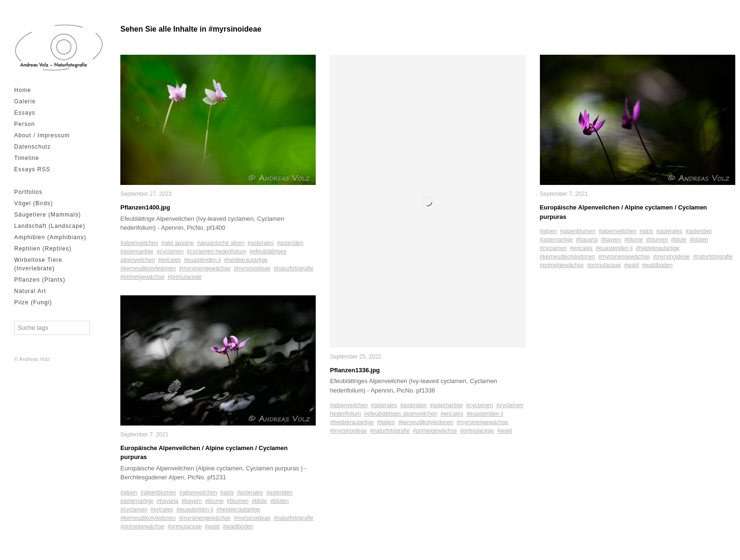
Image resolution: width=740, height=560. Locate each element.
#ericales (169, 259)
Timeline (27, 158)
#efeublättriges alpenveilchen (400, 414)
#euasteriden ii (202, 259)
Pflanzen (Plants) (40, 280)
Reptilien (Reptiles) (43, 249)
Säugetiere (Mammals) (47, 215)
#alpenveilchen (139, 242)
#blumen (238, 501)
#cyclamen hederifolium (217, 251)
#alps (227, 492)
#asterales (261, 242)
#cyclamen (170, 251)
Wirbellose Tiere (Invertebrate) (38, 264)
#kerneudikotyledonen (148, 268)
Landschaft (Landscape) (50, 226)
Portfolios (28, 192)
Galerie (25, 101)
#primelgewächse (142, 276)
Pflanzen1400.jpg (145, 207)
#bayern (191, 501)
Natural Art (30, 291)
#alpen (129, 492)
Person (25, 124)
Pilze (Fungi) (33, 302)
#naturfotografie (294, 268)
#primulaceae (185, 276)
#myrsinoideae (252, 268)
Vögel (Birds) (34, 203)
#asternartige (137, 251)
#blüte (259, 501)
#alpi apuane (178, 242)
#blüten (280, 501)
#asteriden (290, 242)
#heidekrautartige (246, 259)
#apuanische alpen (221, 242)
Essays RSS (32, 169)
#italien (386, 422)
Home (23, 90)
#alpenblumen (158, 492)
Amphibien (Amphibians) (50, 237)
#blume (214, 501)
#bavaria (168, 501)
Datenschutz (33, 147)
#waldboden (238, 526)
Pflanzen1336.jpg (355, 370)
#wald (212, 526)
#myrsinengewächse (205, 268)
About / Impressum (42, 135)
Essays (25, 113)
